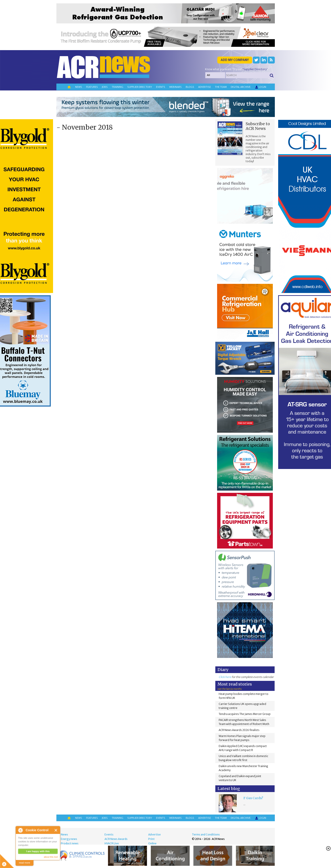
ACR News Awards (116, 839)
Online (152, 843)
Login (260, 87)
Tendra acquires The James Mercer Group (245, 714)
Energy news (69, 839)
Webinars (175, 87)
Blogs (190, 87)
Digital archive (241, 87)
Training (117, 87)
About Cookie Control (20, 830)
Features (92, 87)
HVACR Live (112, 843)
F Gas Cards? (253, 798)
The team (221, 87)
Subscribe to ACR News (258, 126)
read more (25, 863)
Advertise (205, 87)
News (79, 87)
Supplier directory (140, 87)
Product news (70, 843)
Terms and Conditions (206, 834)
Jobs (105, 87)
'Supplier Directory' (255, 69)
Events (161, 87)
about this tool (51, 857)
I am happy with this (38, 851)
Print (151, 839)
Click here (225, 677)
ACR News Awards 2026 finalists (239, 730)
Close (56, 830)
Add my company (235, 60)
